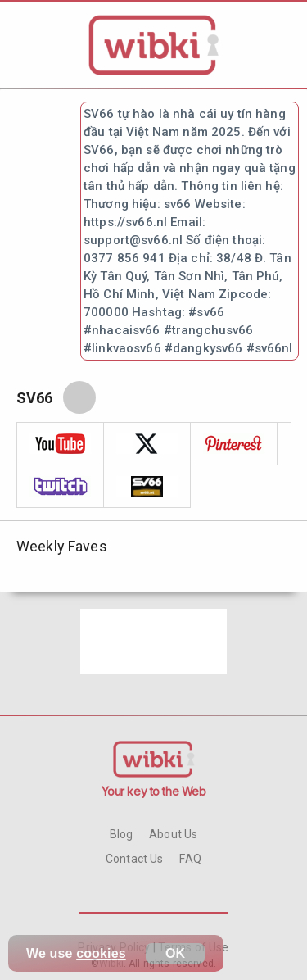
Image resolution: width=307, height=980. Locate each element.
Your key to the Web (154, 791)
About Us (173, 834)
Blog (122, 834)
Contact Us (134, 859)
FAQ (190, 859)
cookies (101, 953)
